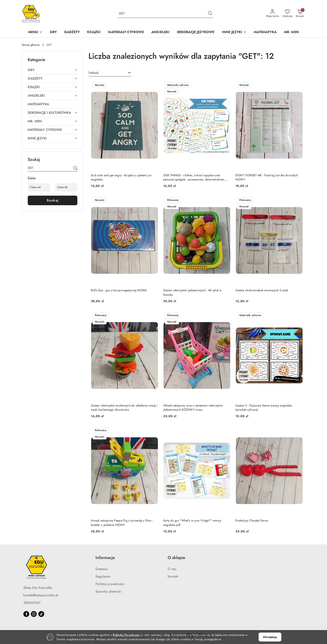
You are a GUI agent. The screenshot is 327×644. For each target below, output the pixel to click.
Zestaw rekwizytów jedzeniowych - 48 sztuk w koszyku (192, 292)
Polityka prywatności (110, 584)
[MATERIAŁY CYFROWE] (126, 32)
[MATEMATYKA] (265, 32)
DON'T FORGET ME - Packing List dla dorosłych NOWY (267, 177)
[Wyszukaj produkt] (166, 14)
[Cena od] (39, 187)
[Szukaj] (75, 169)
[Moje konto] (273, 14)
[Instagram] (34, 614)
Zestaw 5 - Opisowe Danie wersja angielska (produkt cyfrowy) (264, 408)
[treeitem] (53, 70)
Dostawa (102, 569)
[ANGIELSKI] (160, 32)
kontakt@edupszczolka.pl (41, 595)
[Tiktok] (41, 614)
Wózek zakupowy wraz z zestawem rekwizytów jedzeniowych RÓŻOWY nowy (193, 408)
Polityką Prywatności (127, 635)
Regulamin (103, 576)
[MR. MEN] (291, 32)
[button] (35, 32)
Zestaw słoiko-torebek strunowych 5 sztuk (262, 290)
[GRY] (53, 32)
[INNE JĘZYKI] (234, 32)
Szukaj (53, 200)
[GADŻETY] (72, 32)
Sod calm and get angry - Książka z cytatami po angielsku (121, 177)
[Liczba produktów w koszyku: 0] (300, 14)
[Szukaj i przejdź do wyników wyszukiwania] (210, 14)
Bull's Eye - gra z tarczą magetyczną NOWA (119, 290)
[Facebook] (26, 614)
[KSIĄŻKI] (94, 32)
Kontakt (173, 576)
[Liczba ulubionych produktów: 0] (287, 14)
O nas (172, 569)
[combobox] (110, 73)
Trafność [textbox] (94, 73)
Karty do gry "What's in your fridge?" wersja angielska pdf (192, 523)
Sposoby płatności (109, 591)
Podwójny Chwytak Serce (252, 521)
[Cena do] (66, 187)
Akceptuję (270, 637)
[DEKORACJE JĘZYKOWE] (196, 32)
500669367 (32, 603)
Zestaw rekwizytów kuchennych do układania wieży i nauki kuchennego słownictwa (124, 408)
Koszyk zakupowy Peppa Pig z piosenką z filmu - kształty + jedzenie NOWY (122, 523)
